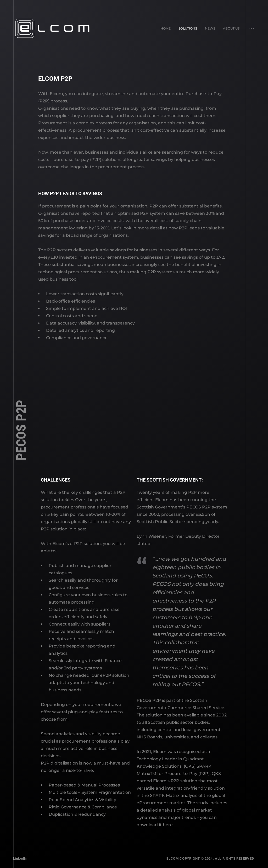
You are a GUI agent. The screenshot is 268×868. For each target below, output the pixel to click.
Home (166, 28)
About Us (231, 28)
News (210, 28)
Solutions (188, 28)
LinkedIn (20, 858)
